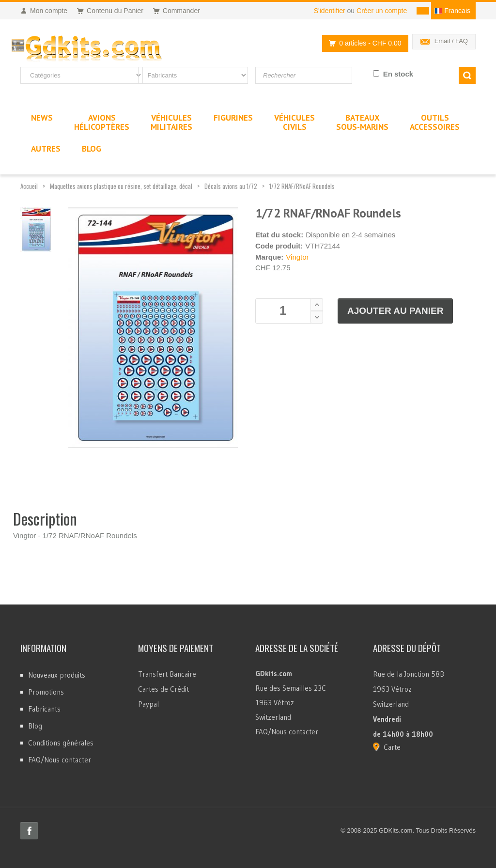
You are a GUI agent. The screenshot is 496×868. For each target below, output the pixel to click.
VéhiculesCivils (294, 122)
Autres (46, 149)
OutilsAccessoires (435, 122)
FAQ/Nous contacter (60, 760)
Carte (392, 747)
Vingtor (297, 257)
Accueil (29, 186)
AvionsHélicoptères (102, 122)
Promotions (46, 692)
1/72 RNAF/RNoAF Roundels (302, 186)
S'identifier (330, 11)
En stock (398, 74)
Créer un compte (382, 11)
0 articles (362, 43)
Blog (35, 726)
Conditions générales (61, 743)
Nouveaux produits (57, 675)
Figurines (233, 118)
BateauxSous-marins (362, 122)
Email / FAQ (451, 41)
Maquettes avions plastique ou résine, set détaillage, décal (121, 186)
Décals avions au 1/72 (231, 186)
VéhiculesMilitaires (171, 122)
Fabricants (44, 709)
